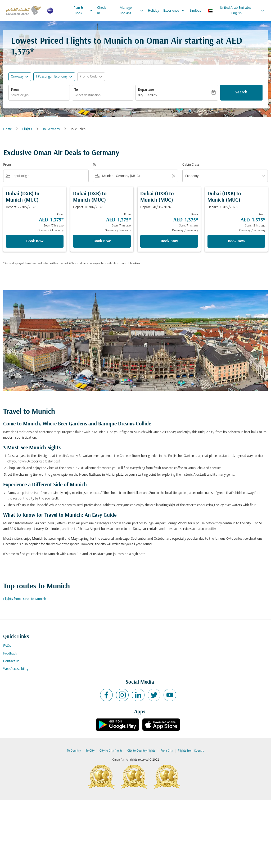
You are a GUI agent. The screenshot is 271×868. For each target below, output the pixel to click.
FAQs (7, 646)
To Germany (51, 129)
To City (90, 751)
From (15, 90)
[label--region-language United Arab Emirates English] (236, 11)
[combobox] (39, 95)
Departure (146, 90)
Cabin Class (191, 165)
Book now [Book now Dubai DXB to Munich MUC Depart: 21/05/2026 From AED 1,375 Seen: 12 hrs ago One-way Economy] (236, 241)
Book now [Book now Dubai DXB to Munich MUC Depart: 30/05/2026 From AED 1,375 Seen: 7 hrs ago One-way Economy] (169, 241)
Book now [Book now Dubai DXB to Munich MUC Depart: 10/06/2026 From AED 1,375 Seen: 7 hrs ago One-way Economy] (102, 241)
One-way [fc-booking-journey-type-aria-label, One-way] (17, 77)
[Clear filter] (173, 176)
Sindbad (195, 11)
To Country (74, 751)
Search (241, 92)
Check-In (102, 11)
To (76, 90)
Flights (27, 129)
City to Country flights (141, 751)
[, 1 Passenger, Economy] (52, 77)
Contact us (11, 661)
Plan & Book (84, 11)
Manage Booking (133, 11)
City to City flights (111, 751)
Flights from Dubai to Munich (25, 599)
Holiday (153, 11)
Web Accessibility (16, 669)
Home (7, 129)
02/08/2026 (147, 95)
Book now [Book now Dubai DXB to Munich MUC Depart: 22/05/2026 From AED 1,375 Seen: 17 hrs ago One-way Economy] (35, 241)
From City (167, 751)
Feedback (10, 654)
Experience (175, 11)
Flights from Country (191, 751)
